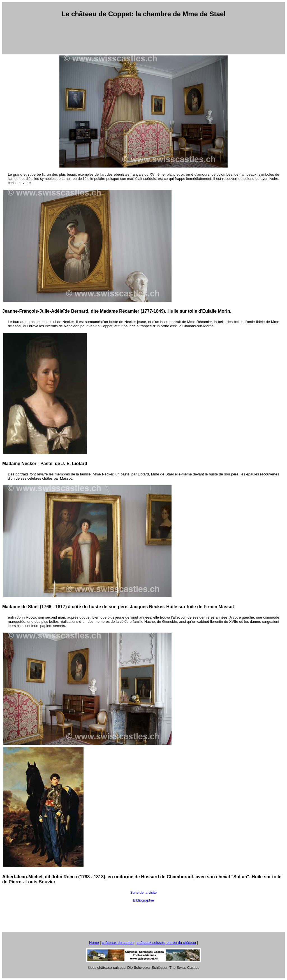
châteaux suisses (151, 943)
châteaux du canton (118, 943)
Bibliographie (143, 900)
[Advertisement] (143, 36)
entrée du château (181, 943)
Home (94, 943)
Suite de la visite (144, 892)
